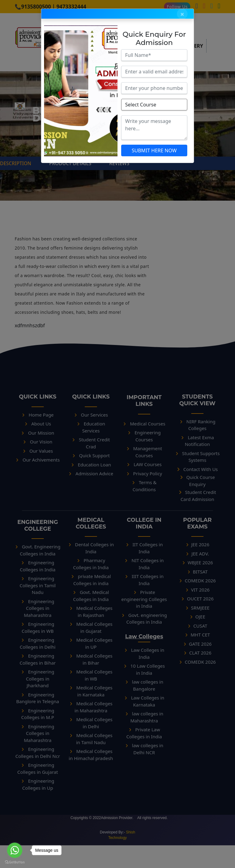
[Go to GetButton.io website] (15, 862)
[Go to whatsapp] (15, 850)
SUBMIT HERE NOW (154, 150)
